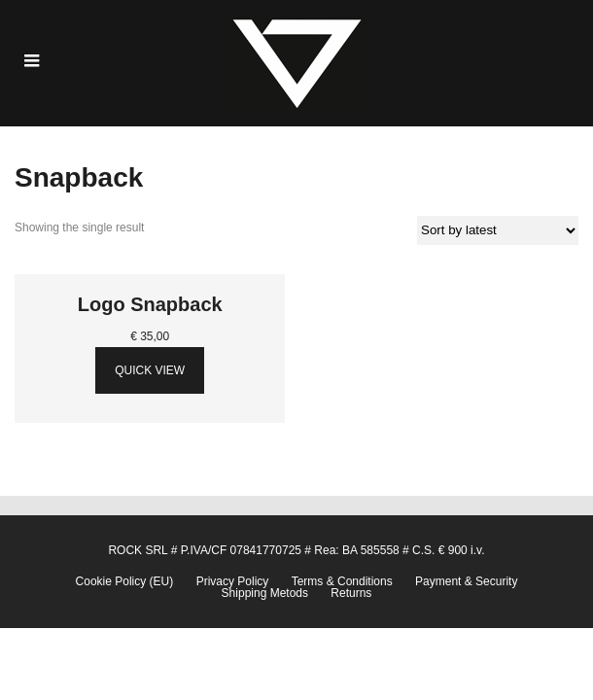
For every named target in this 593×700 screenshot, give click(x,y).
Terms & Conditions (342, 581)
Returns (351, 593)
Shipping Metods (265, 593)
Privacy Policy (233, 581)
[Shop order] (498, 230)
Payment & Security (466, 581)
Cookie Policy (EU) (125, 581)
